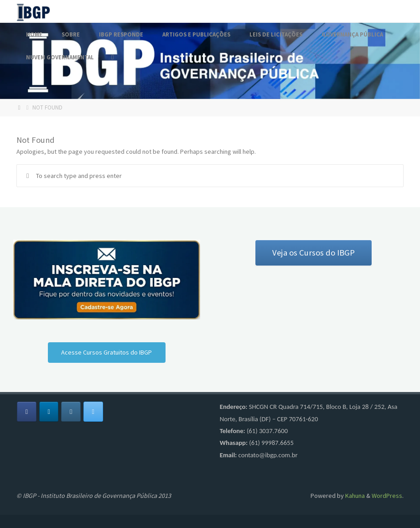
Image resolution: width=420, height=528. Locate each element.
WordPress (387, 496)
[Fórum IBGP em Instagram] (71, 412)
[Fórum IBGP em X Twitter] (93, 412)
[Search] (112, 57)
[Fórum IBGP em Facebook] (27, 412)
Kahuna (354, 496)
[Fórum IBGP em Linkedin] (49, 412)
